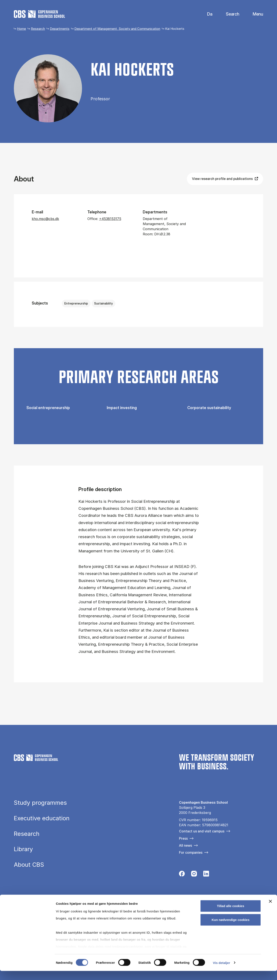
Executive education (42, 818)
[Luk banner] (270, 910)
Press (183, 838)
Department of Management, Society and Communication (117, 29)
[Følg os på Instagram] (194, 875)
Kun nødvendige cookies (231, 929)
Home (22, 29)
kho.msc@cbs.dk (45, 219)
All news (185, 845)
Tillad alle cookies (231, 915)
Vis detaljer (221, 972)
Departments (60, 29)
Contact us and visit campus (202, 831)
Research (38, 29)
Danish (206, 14)
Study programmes (40, 803)
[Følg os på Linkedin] (206, 875)
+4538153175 (110, 219)
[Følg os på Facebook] (182, 875)
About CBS (29, 865)
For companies (191, 852)
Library (23, 849)
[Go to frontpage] (39, 14)
